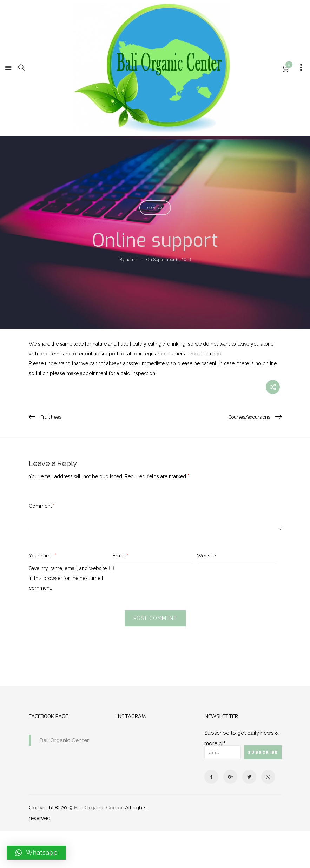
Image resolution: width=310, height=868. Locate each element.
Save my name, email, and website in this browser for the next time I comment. (68, 578)
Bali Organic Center (64, 740)
